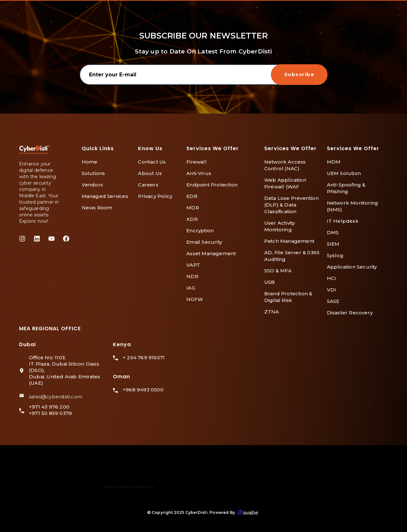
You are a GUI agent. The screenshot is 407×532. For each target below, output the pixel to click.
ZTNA (272, 312)
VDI (332, 290)
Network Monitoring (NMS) (353, 206)
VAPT (193, 265)
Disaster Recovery (350, 313)
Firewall (197, 162)
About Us (150, 173)
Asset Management (211, 253)
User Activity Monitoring (280, 226)
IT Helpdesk (343, 221)
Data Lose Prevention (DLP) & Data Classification (291, 205)
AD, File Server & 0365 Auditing (292, 256)
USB (270, 282)
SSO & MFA (278, 271)
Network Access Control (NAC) (285, 165)
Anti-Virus (199, 173)
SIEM (333, 244)
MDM (334, 162)
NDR (192, 276)
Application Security (352, 267)
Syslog (335, 255)
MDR (193, 208)
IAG (191, 288)
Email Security (204, 242)
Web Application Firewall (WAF (285, 183)
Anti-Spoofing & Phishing (346, 188)
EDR (192, 196)
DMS (333, 232)
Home (90, 162)
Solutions (93, 173)
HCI (332, 278)
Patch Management (289, 241)
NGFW (195, 299)
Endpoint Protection (212, 185)
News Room (97, 208)
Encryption (200, 231)
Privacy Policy (155, 196)
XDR (192, 219)
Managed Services (105, 196)
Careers (148, 185)
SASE (333, 301)
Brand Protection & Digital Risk (288, 297)
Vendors (92, 185)
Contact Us (152, 162)
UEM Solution (344, 173)
